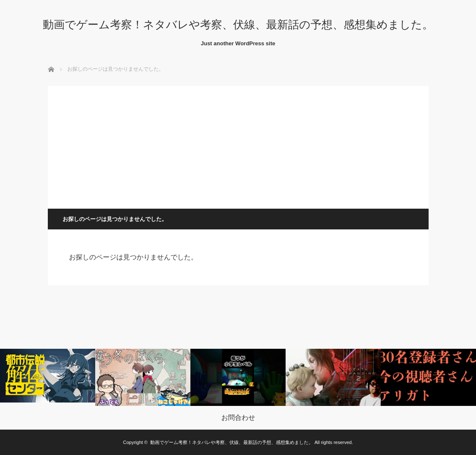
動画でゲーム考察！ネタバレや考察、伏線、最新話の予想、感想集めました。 (238, 25)
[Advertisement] (238, 145)
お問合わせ (238, 418)
